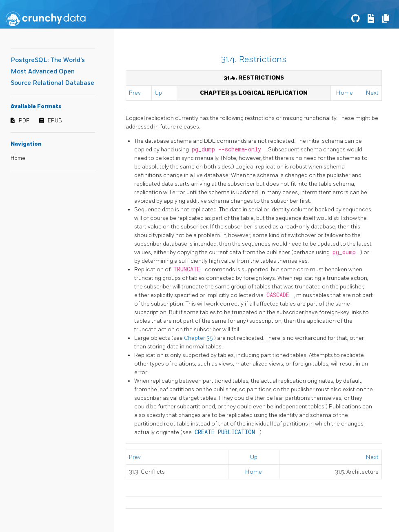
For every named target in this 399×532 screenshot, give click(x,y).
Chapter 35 (199, 338)
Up (158, 93)
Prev (135, 93)
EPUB (55, 121)
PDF (24, 121)
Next (372, 93)
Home (18, 158)
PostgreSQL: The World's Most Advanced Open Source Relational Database (52, 72)
